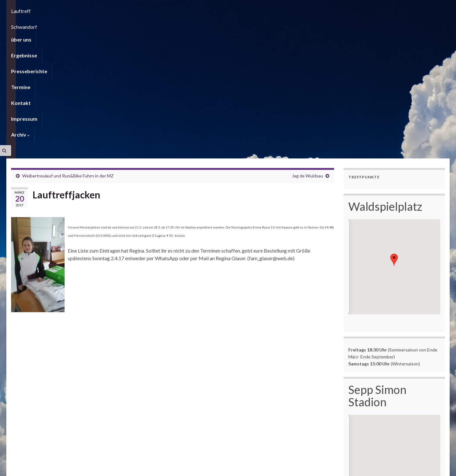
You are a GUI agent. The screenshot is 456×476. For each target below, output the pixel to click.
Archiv (227, 24)
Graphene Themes (62, 468)
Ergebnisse (54, 24)
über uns (21, 24)
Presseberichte (95, 24)
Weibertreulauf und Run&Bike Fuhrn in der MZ (68, 49)
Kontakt (162, 24)
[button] (394, 133)
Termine (133, 24)
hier (364, 432)
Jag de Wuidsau (307, 49)
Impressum (195, 24)
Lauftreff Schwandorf (73, 8)
